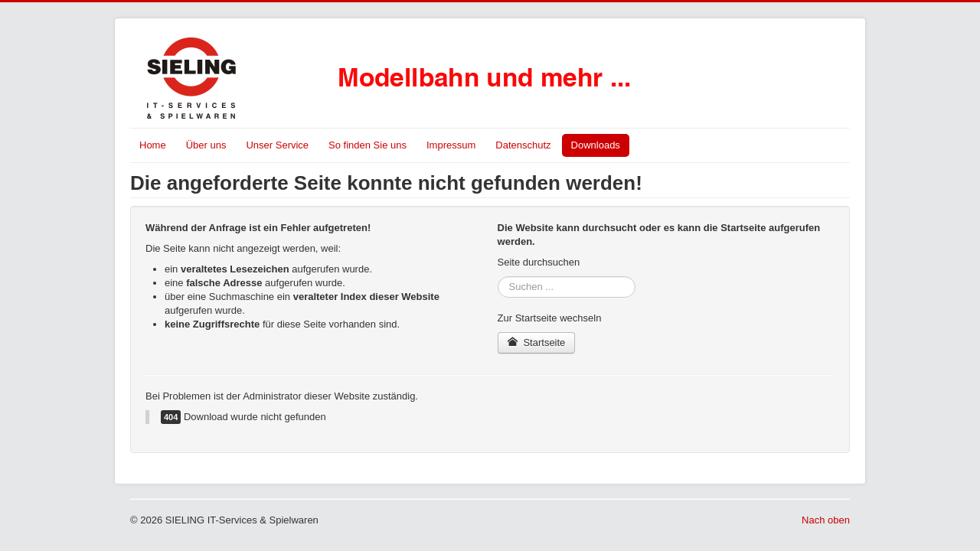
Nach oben (826, 520)
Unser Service (277, 145)
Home (153, 145)
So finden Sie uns (367, 145)
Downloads (596, 145)
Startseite (537, 342)
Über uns (206, 145)
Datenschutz (523, 145)
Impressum (451, 145)
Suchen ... (498, 277)
